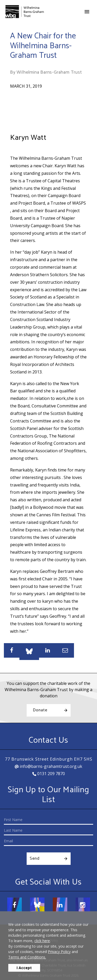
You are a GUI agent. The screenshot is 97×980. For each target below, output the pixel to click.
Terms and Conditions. (27, 957)
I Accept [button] (24, 968)
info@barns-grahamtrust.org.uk (48, 766)
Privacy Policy (59, 952)
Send (35, 859)
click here (42, 941)
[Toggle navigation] (87, 12)
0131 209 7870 (49, 774)
